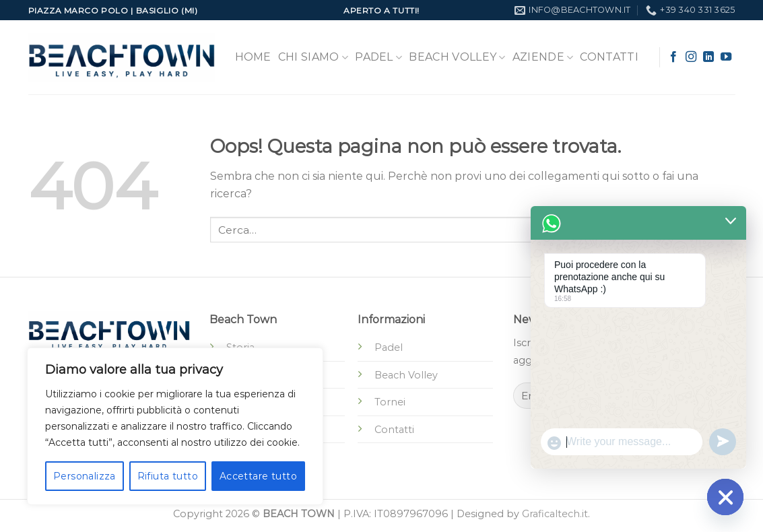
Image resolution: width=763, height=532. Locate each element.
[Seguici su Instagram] (691, 57)
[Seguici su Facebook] (673, 57)
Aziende (543, 57)
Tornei (390, 402)
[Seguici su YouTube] (726, 57)
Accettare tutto (258, 476)
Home (253, 57)
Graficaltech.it (555, 514)
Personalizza (85, 476)
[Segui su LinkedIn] (708, 57)
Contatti (609, 57)
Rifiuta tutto (168, 476)
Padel (378, 57)
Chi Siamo (313, 57)
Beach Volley (457, 57)
